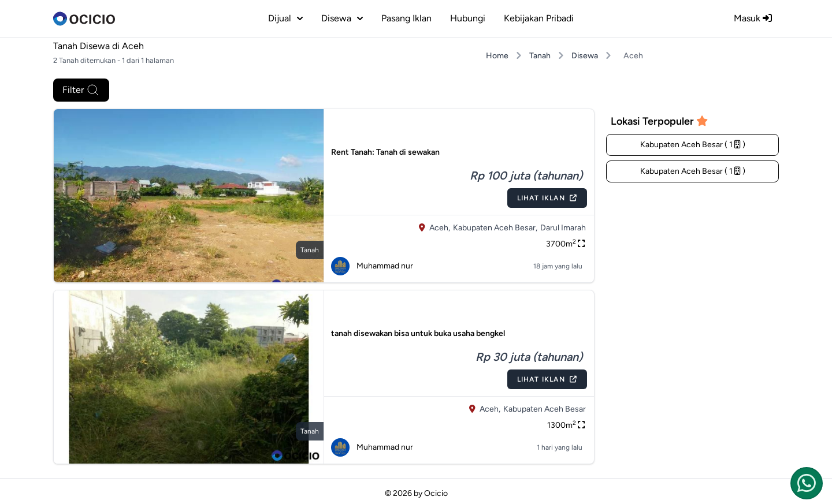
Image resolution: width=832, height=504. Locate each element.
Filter (81, 90)
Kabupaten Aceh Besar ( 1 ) (693, 145)
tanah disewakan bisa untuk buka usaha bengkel (418, 333)
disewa (342, 18)
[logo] (84, 18)
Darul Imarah (563, 228)
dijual (285, 18)
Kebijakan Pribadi (539, 18)
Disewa (585, 56)
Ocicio (436, 493)
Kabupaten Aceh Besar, (495, 228)
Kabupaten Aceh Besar (545, 409)
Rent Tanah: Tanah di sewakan (385, 152)
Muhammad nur (372, 266)
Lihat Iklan (547, 198)
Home (497, 56)
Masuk (753, 18)
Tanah (540, 56)
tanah (310, 250)
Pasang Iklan (406, 18)
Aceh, (440, 228)
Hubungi (468, 18)
